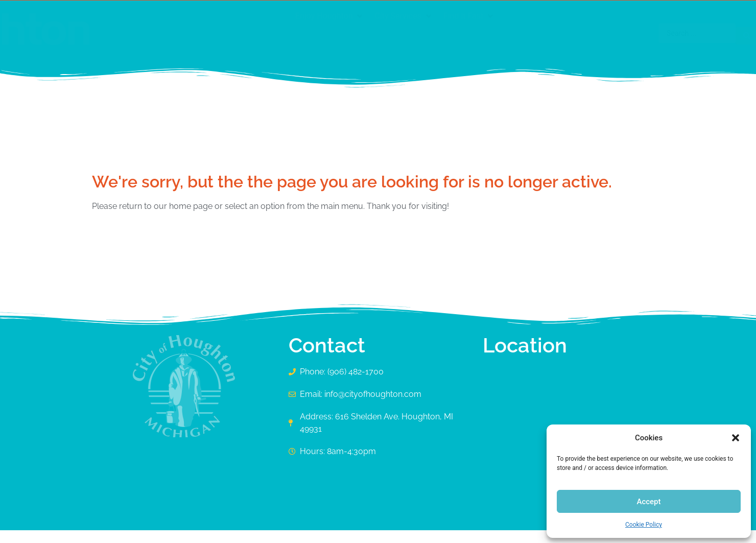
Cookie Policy (644, 525)
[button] (736, 438)
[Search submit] (649, 33)
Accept (648, 502)
